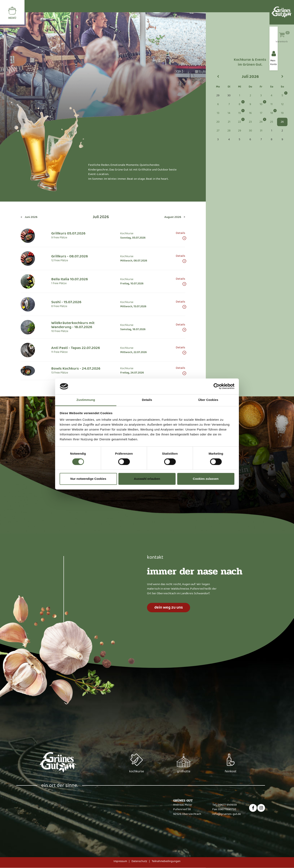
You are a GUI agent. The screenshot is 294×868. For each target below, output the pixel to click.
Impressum (120, 861)
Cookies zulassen (206, 479)
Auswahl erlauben (147, 479)
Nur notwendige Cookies (88, 479)
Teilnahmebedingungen (166, 861)
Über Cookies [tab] (208, 400)
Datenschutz (139, 861)
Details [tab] (147, 400)
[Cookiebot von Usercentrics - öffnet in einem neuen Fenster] (217, 386)
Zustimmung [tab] (86, 400)
